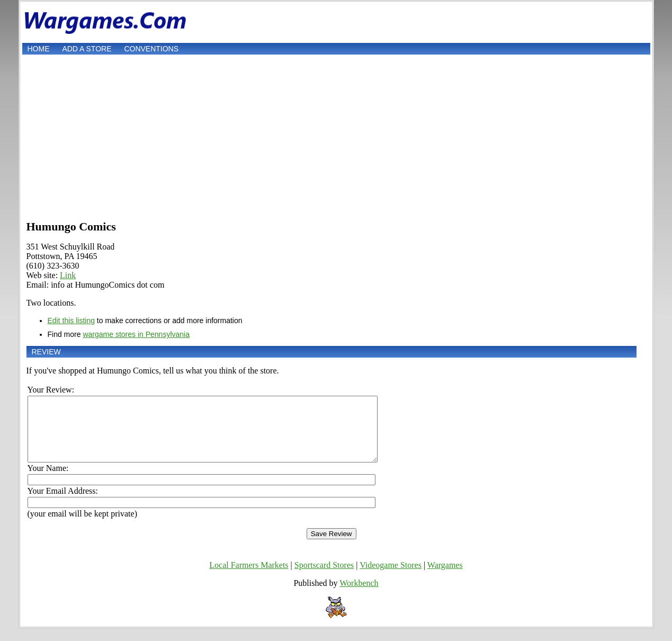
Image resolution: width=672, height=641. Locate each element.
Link (68, 275)
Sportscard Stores (324, 578)
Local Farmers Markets (249, 578)
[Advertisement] (336, 136)
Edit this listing (71, 320)
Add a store (87, 49)
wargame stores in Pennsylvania (136, 334)
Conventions (151, 49)
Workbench (359, 596)
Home (39, 49)
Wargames (445, 578)
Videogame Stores (391, 578)
